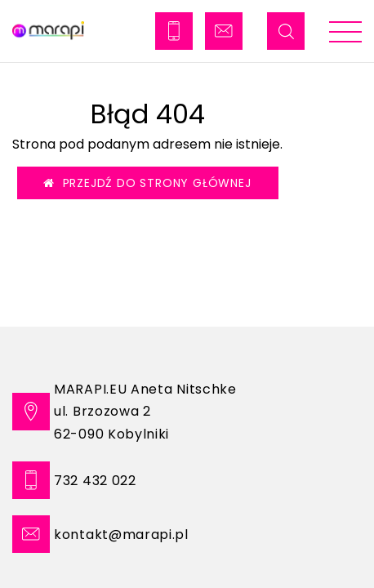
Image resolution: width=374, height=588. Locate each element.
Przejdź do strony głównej (147, 183)
